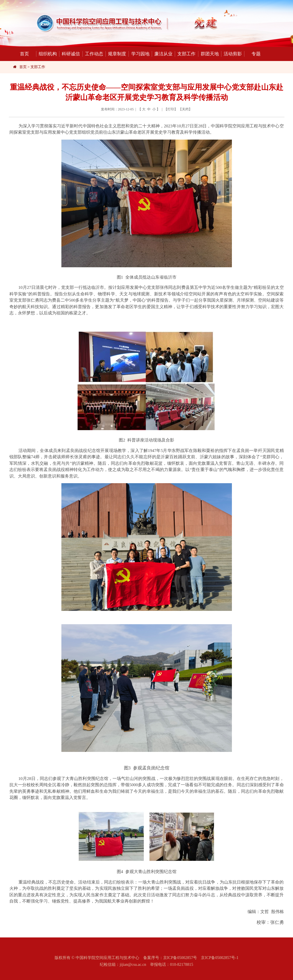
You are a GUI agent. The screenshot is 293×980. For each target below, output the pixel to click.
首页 (24, 54)
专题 (252, 54)
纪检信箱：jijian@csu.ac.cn (123, 965)
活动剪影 (231, 54)
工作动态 (93, 54)
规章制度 (116, 54)
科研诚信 (69, 54)
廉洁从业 (162, 54)
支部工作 (185, 54)
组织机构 (46, 54)
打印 (171, 109)
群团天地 (208, 54)
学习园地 (139, 54)
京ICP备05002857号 (180, 958)
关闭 (185, 109)
